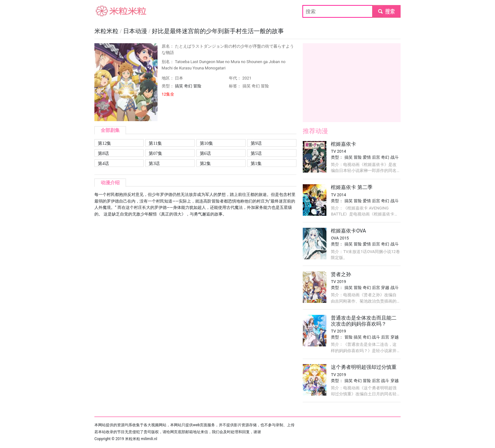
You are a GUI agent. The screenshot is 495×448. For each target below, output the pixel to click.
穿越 (385, 288)
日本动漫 (136, 31)
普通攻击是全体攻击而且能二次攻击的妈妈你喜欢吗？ (364, 321)
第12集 (104, 143)
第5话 (256, 153)
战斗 (395, 157)
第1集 (256, 163)
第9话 (256, 143)
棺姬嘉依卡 (343, 144)
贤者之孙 (341, 274)
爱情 (367, 157)
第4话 (103, 163)
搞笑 (179, 86)
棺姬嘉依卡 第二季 (352, 187)
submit (386, 11)
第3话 (154, 163)
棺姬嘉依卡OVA (348, 231)
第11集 (155, 143)
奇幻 (188, 86)
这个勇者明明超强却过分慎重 (364, 367)
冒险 (197, 86)
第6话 (205, 153)
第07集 (155, 153)
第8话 (103, 153)
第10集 (206, 143)
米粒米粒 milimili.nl (141, 439)
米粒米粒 (104, 11)
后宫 (376, 157)
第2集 (205, 163)
